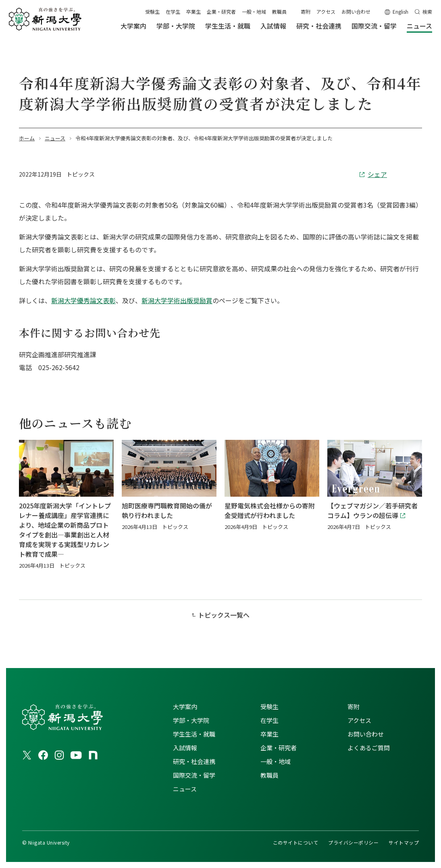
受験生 (152, 11)
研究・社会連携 (194, 761)
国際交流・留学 (194, 775)
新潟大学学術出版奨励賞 (177, 300)
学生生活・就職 (194, 734)
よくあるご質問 (369, 748)
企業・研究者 (221, 11)
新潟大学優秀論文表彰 (83, 300)
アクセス (326, 11)
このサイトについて (295, 842)
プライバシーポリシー (353, 842)
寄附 (306, 11)
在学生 (173, 11)
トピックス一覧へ (224, 615)
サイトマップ (404, 842)
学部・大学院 (191, 720)
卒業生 (193, 11)
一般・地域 (254, 11)
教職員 (279, 11)
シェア (377, 174)
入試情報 (185, 748)
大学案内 (185, 707)
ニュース (185, 789)
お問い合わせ (356, 11)
